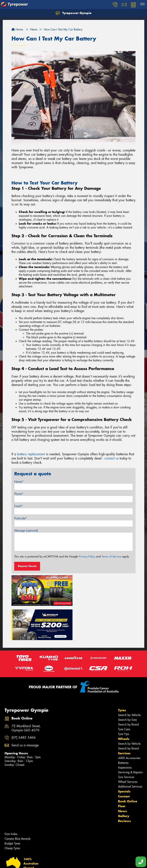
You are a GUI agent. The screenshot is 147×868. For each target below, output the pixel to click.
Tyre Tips (124, 699)
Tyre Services (126, 743)
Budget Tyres (12, 809)
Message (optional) (26, 531)
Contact (124, 762)
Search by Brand (128, 690)
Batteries (123, 728)
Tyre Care (124, 695)
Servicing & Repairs (130, 738)
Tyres (122, 676)
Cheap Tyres (12, 814)
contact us (111, 458)
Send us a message (25, 711)
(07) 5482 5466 (23, 703)
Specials (124, 757)
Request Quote (27, 566)
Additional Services (130, 752)
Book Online (128, 767)
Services (124, 719)
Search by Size (127, 685)
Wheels (124, 704)
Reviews (124, 786)
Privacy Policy (87, 557)
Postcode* (21, 518)
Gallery (124, 782)
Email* (18, 506)
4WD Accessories (129, 724)
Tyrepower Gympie (73, 13)
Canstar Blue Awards (17, 804)
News (122, 777)
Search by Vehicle (129, 681)
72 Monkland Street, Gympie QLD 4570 (26, 694)
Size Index (11, 799)
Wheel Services (128, 747)
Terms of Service (111, 557)
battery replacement (31, 454)
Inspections (125, 733)
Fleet (122, 772)
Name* (19, 482)
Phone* (19, 494)
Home (17, 29)
